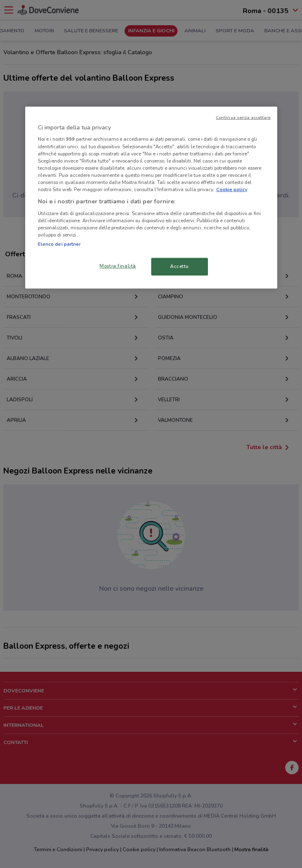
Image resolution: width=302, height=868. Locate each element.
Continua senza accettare (243, 117)
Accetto (179, 266)
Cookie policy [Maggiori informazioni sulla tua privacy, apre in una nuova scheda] (232, 189)
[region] (151, 198)
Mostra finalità (118, 266)
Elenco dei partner (59, 244)
